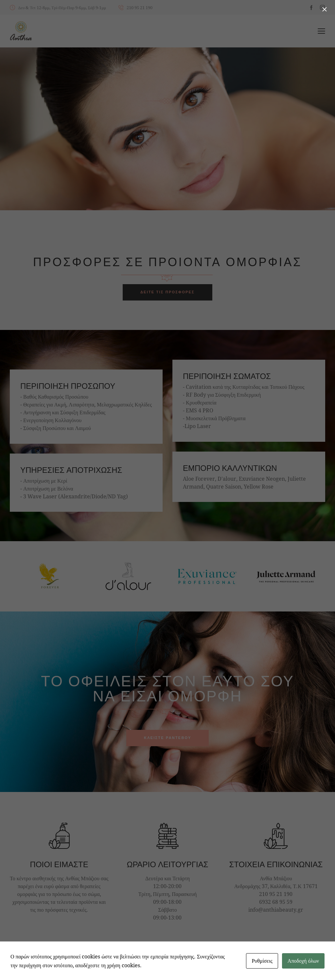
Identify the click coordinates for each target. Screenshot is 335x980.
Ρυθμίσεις (262, 961)
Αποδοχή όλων (303, 961)
